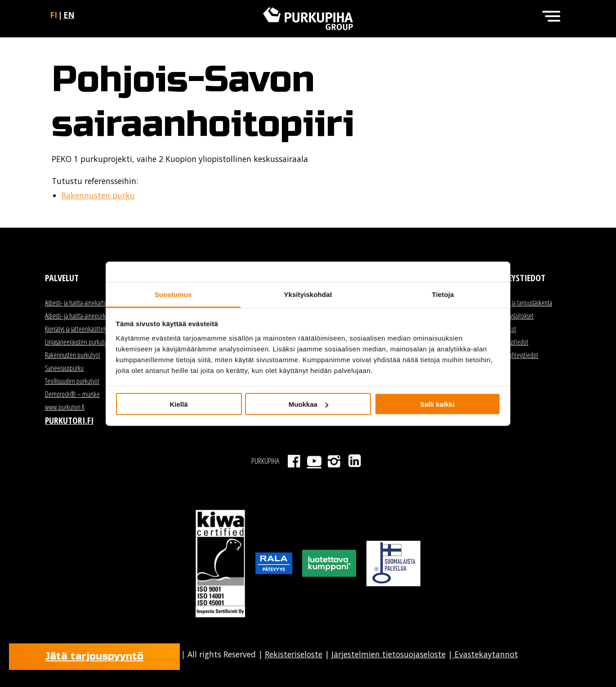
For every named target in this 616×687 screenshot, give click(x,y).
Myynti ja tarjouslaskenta (523, 303)
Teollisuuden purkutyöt (72, 381)
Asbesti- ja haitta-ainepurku (77, 316)
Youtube (314, 461)
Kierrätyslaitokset (514, 316)
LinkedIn (355, 461)
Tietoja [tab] (443, 294)
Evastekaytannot (485, 654)
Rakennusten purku (98, 195)
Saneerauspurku (64, 368)
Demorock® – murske (72, 394)
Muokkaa (308, 404)
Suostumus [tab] (173, 294)
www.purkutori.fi (65, 407)
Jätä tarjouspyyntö (94, 656)
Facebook (294, 461)
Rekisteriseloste (294, 654)
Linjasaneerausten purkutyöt (78, 342)
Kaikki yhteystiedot (516, 355)
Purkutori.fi (69, 420)
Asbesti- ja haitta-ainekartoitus (80, 303)
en (69, 15)
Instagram (334, 461)
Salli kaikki (437, 404)
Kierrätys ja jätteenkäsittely (76, 329)
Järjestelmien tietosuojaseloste (388, 654)
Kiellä (179, 404)
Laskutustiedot (511, 342)
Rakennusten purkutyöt (73, 355)
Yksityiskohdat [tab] (308, 294)
